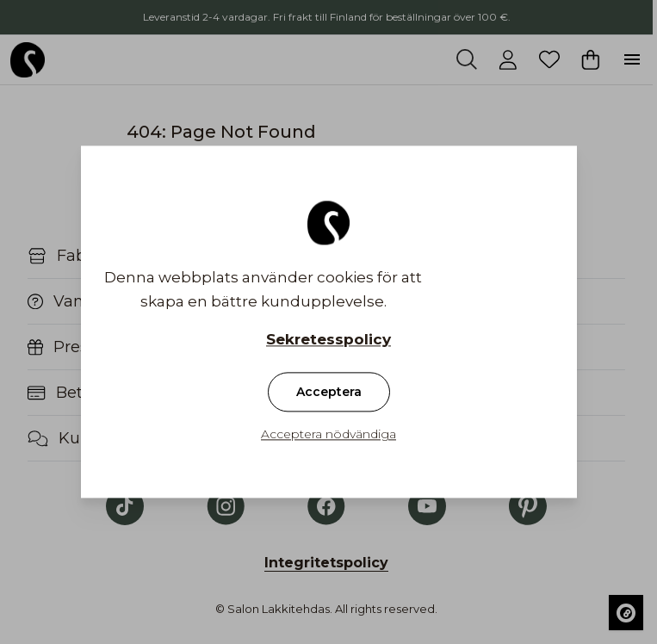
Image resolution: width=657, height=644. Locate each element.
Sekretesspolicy (328, 340)
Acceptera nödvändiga (328, 435)
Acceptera (329, 393)
